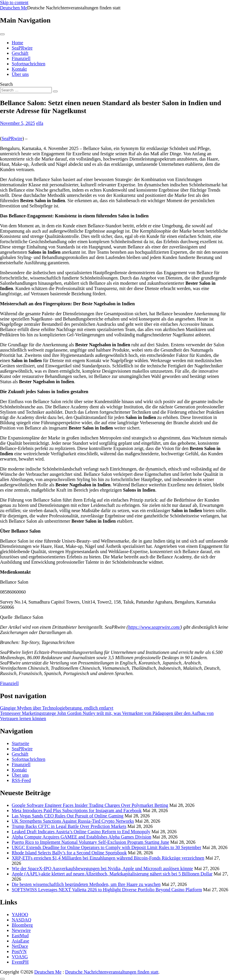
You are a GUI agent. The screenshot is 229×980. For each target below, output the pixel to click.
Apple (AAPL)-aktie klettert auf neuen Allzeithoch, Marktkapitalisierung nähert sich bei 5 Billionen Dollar (112, 874)
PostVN (19, 951)
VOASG (20, 957)
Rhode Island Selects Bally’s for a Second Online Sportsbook (69, 853)
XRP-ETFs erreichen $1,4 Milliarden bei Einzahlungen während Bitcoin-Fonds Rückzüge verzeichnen (108, 858)
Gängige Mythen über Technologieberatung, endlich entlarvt (57, 708)
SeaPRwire (22, 48)
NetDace (20, 946)
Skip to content (14, 2)
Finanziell (21, 58)
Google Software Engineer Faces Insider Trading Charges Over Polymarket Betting (90, 805)
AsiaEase (20, 941)
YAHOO (20, 915)
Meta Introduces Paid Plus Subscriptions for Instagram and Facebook (77, 811)
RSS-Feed (21, 780)
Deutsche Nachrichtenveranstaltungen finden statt (112, 972)
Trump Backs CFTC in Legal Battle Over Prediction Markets (69, 826)
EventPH (20, 962)
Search (6, 84)
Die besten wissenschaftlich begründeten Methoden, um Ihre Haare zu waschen (86, 884)
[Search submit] (55, 91)
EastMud (20, 936)
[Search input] (26, 90)
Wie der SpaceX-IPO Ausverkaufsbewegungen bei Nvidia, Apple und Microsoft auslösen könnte (102, 869)
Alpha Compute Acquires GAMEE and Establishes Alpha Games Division (81, 837)
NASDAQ (22, 920)
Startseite (20, 743)
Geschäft (20, 53)
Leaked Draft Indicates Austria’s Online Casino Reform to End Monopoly (81, 832)
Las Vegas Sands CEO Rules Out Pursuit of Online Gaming (67, 816)
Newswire (21, 930)
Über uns (20, 74)
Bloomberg (22, 925)
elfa (40, 123)
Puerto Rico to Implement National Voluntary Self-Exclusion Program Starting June (90, 842)
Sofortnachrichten (29, 64)
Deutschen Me (14, 8)
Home (17, 43)
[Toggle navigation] (2, 34)
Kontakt (19, 69)
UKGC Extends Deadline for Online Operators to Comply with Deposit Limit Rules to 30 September (106, 847)
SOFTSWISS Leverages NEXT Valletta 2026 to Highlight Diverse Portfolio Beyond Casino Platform (107, 890)
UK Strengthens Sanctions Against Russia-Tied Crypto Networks (73, 821)
